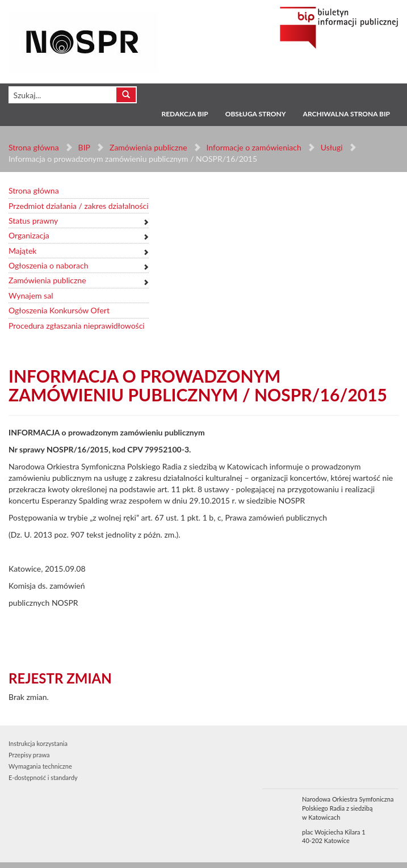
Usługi (331, 147)
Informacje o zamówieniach (253, 147)
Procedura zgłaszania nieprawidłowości (77, 326)
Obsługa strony (256, 114)
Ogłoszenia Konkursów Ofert (59, 310)
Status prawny (33, 221)
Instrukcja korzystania (38, 743)
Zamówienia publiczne (148, 147)
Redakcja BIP (184, 114)
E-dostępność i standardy (43, 777)
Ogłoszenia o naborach (48, 265)
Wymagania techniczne (40, 766)
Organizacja (29, 235)
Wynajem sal (31, 295)
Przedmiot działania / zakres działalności (79, 206)
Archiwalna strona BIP (347, 114)
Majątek (22, 251)
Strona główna (34, 147)
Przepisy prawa (29, 755)
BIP (84, 147)
